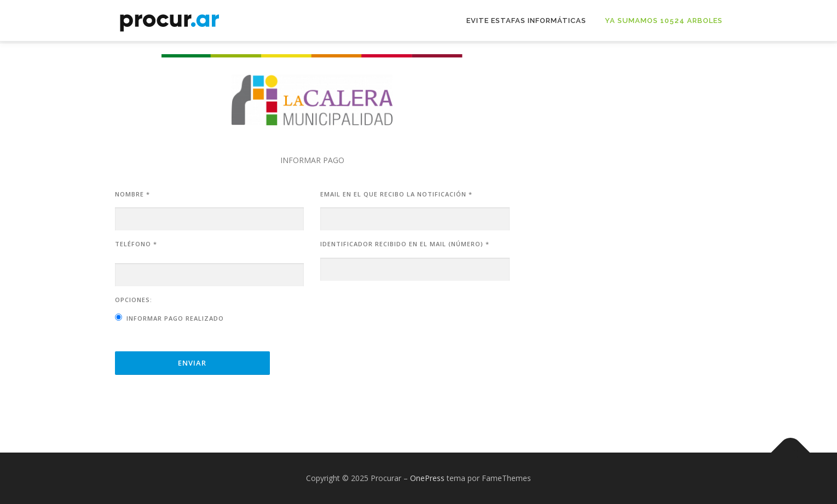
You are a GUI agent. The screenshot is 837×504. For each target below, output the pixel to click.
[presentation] (403, 316)
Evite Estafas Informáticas (526, 21)
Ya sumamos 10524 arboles (664, 21)
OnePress (427, 478)
